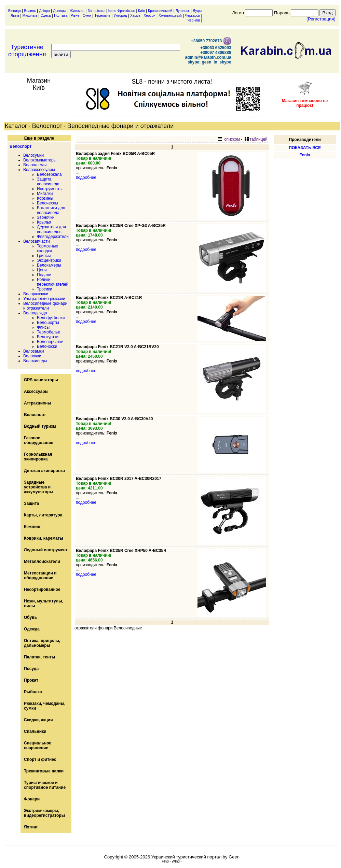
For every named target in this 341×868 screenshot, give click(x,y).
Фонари (32, 799)
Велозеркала (49, 174)
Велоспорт (21, 146)
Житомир (77, 11)
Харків (135, 16)
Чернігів (194, 20)
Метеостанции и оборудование (40, 575)
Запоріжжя (96, 11)
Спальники (35, 731)
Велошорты (48, 323)
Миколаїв (30, 16)
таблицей (256, 139)
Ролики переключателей (53, 282)
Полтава (61, 16)
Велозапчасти (37, 241)
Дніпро (44, 11)
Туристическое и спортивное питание (45, 785)
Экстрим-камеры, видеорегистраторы (44, 813)
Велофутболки (51, 318)
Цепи (42, 270)
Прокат (31, 680)
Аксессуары (36, 392)
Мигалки (45, 194)
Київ (141, 11)
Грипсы (44, 256)
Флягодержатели (53, 237)
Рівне (75, 16)
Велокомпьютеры (40, 160)
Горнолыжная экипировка (38, 457)
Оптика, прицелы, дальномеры (42, 643)
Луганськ (183, 11)
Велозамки (33, 351)
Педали (44, 275)
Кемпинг (32, 527)
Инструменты (50, 189)
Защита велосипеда (48, 182)
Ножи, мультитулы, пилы (44, 603)
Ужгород (120, 16)
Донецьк (60, 11)
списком (229, 139)
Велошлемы (35, 165)
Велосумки (33, 155)
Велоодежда (35, 313)
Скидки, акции (38, 720)
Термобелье (49, 332)
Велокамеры (49, 265)
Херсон (150, 16)
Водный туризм (40, 426)
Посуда (31, 669)
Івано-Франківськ (121, 11)
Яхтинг (31, 827)
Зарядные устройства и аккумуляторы (39, 487)
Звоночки (46, 217)
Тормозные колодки (47, 248)
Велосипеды (35, 361)
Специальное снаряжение (38, 745)
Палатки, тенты (39, 657)
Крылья (44, 222)
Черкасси (193, 16)
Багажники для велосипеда (51, 210)
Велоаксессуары (39, 170)
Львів (15, 16)
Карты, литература (43, 515)
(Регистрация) (321, 19)
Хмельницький (170, 16)
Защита (31, 503)
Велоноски (47, 346)
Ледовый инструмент (46, 550)
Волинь (30, 11)
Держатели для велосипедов (51, 229)
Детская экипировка (44, 471)
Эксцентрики (49, 260)
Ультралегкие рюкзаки (44, 299)
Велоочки (32, 356)
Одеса (46, 16)
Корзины (45, 198)
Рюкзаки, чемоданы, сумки (45, 706)
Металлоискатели (42, 561)
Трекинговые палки (44, 771)
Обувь (30, 617)
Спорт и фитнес (40, 759)
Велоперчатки (50, 342)
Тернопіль (103, 16)
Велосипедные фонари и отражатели (45, 306)
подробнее (86, 177)
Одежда (32, 629)
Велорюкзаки (36, 294)
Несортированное (42, 589)
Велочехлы (47, 203)
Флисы (43, 327)
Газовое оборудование (39, 440)
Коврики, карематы (44, 538)
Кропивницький (160, 11)
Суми (87, 16)
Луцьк (198, 11)
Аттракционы (38, 403)
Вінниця (15, 11)
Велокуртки (48, 337)
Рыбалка (33, 692)
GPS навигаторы (41, 380)
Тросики (45, 289)
